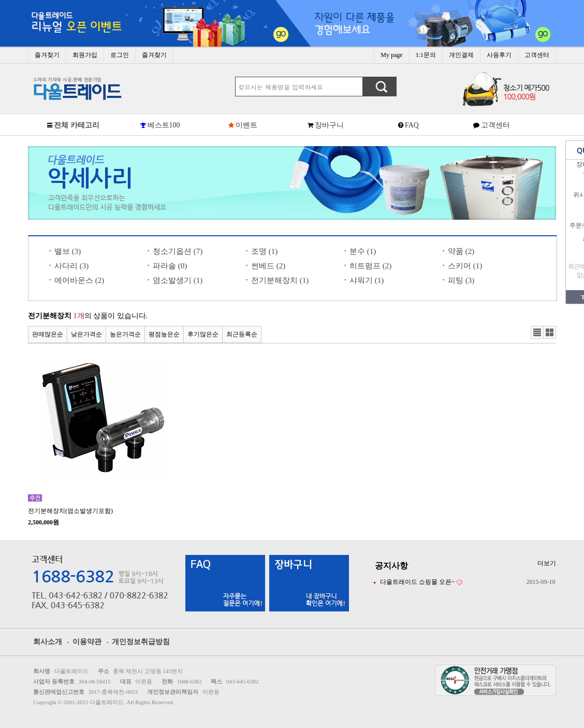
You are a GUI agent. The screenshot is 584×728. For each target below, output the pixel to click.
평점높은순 (164, 334)
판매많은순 (48, 334)
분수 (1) (363, 251)
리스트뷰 (537, 332)
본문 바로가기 (0, 0)
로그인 (120, 55)
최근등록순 (242, 334)
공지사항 (391, 566)
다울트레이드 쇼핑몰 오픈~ (418, 582)
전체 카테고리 (77, 125)
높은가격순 (125, 334)
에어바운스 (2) (79, 280)
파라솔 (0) (170, 266)
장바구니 (329, 125)
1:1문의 (426, 55)
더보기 (547, 563)
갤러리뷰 (550, 332)
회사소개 (48, 642)
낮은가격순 (86, 334)
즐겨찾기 (47, 55)
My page (391, 55)
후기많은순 (203, 334)
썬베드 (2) (268, 266)
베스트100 (164, 125)
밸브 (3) (68, 251)
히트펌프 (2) (370, 266)
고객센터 (537, 55)
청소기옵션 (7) (178, 251)
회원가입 (85, 55)
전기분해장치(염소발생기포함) (70, 511)
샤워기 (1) (367, 280)
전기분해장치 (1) (280, 280)
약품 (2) (461, 251)
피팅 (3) (461, 280)
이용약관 (87, 642)
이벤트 (246, 125)
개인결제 (461, 55)
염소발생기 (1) (178, 280)
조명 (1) (264, 251)
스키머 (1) (465, 266)
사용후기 (499, 55)
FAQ (412, 125)
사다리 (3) (71, 266)
